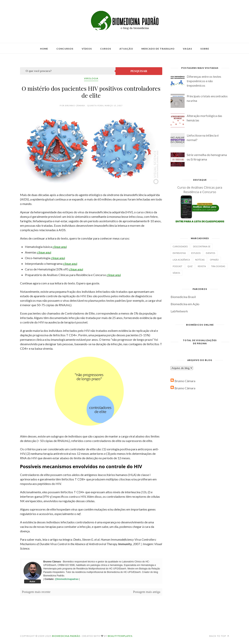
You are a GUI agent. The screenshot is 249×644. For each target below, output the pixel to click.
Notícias (200, 260)
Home (44, 49)
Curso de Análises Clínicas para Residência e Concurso (200, 190)
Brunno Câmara (185, 381)
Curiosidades (180, 246)
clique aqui (60, 247)
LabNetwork (179, 311)
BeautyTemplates (120, 636)
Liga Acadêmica (181, 260)
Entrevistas (179, 253)
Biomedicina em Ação (185, 304)
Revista (202, 266)
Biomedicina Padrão (66, 636)
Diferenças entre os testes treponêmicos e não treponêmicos (204, 81)
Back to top (219, 636)
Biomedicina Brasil (183, 297)
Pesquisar (139, 71)
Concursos (65, 49)
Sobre (205, 49)
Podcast (178, 266)
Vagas (187, 49)
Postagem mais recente (36, 592)
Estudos (196, 253)
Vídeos (87, 49)
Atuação (126, 49)
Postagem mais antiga (147, 592)
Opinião (214, 260)
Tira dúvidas (218, 266)
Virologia (91, 78)
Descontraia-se (202, 246)
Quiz (190, 266)
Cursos (106, 49)
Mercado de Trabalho (158, 49)
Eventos (210, 253)
